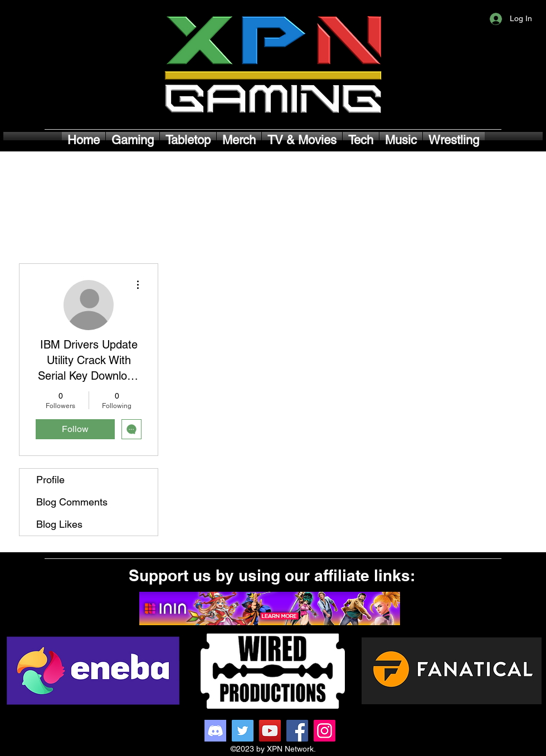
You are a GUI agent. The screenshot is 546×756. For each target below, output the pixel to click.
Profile (50, 480)
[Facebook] (297, 731)
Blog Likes (59, 524)
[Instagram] (325, 731)
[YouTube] (270, 731)
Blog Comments (72, 502)
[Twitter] (243, 731)
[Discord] (215, 731)
